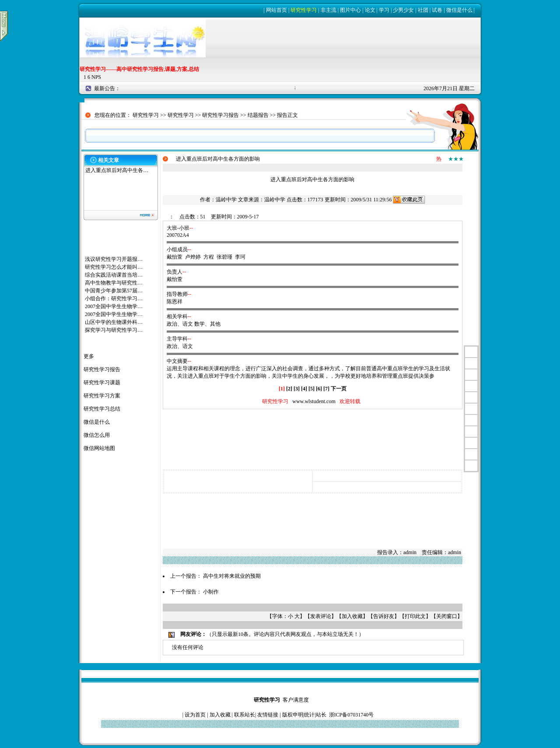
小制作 (211, 592)
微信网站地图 (99, 448)
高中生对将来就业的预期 (232, 576)
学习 (384, 10)
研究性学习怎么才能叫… (114, 267)
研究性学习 (304, 10)
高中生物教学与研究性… (114, 283)
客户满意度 (296, 700)
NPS (96, 77)
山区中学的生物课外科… (114, 322)
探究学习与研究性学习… (114, 330)
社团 (423, 10)
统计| (310, 715)
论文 (370, 10)
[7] (326, 389)
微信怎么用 (97, 435)
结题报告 (258, 115)
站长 (321, 715)
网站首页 (276, 10)
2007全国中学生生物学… (114, 306)
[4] (304, 389)
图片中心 (350, 10)
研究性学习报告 (220, 115)
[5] (311, 389)
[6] (319, 389)
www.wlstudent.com (314, 401)
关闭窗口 (447, 616)
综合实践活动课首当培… (114, 275)
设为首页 (195, 715)
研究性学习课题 (102, 383)
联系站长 (245, 715)
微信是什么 (459, 10)
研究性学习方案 (102, 396)
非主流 (329, 10)
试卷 (437, 10)
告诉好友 (384, 616)
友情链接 (268, 715)
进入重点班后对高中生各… (117, 170)
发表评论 (321, 616)
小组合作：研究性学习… (114, 298)
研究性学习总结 (102, 409)
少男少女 (403, 10)
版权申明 (293, 715)
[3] (297, 389)
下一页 (339, 389)
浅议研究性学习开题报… (114, 259)
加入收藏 (352, 616)
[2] (289, 389)
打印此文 (415, 616)
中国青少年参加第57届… (114, 291)
